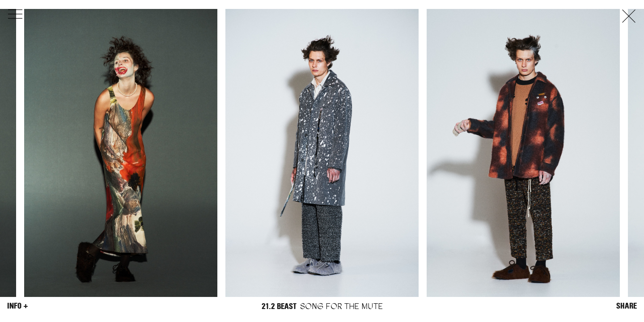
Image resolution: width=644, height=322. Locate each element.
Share (627, 306)
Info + (18, 306)
